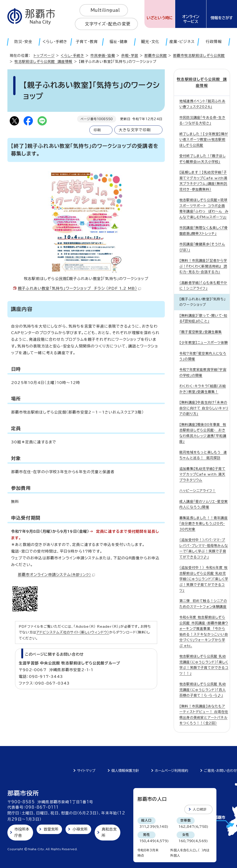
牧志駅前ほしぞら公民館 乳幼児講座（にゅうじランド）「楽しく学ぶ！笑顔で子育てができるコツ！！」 (204, 665)
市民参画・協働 (103, 56)
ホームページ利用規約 (172, 771)
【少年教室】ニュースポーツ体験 (204, 343)
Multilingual (105, 10)
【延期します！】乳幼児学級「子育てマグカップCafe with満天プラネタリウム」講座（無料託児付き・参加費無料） (203, 181)
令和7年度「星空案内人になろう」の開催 (203, 356)
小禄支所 (80, 829)
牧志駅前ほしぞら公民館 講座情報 (43, 62)
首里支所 (51, 829)
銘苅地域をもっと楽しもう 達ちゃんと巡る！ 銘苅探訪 (203, 455)
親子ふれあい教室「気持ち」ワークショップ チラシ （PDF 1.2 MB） (79, 288)
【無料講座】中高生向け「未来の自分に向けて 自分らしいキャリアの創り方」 (204, 408)
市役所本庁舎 (22, 832)
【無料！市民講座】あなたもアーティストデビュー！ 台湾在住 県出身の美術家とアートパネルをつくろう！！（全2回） (204, 715)
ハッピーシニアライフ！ (198, 491)
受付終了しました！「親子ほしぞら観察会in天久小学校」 (203, 159)
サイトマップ (86, 771)
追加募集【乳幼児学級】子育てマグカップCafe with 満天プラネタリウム (202, 474)
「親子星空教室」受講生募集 (201, 332)
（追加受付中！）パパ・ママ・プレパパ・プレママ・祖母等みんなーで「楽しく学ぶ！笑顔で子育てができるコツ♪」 (204, 548)
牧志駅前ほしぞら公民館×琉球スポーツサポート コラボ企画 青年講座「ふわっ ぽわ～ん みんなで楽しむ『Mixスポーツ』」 (204, 208)
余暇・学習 (130, 56)
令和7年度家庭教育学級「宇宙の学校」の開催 (203, 372)
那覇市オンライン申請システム (56, 575)
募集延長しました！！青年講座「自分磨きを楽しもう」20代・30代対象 (204, 523)
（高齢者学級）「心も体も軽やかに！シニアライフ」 (203, 285)
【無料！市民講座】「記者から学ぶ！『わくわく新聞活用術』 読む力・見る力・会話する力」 (203, 266)
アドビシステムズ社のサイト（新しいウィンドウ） (73, 632)
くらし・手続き (72, 56)
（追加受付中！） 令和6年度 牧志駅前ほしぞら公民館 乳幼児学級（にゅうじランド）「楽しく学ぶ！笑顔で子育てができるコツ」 (204, 579)
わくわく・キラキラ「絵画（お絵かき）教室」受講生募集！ (203, 389)
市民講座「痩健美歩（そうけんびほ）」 (202, 247)
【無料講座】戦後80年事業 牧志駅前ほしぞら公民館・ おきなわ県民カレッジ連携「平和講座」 (203, 433)
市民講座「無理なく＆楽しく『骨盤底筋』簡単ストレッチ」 (203, 230)
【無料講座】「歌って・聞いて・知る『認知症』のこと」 (203, 318)
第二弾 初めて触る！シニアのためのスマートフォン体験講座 (203, 604)
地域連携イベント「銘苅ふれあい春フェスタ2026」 (202, 104)
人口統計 (200, 809)
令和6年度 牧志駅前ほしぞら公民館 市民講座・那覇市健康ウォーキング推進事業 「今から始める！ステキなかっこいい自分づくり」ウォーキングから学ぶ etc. (204, 631)
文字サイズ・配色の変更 (108, 24)
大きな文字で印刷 (135, 130)
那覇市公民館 (156, 56)
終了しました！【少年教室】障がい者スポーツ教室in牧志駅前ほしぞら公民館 (204, 140)
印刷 (97, 130)
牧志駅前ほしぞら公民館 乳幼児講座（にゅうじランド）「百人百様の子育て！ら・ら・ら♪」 (203, 690)
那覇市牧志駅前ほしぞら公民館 (199, 56)
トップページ (44, 56)
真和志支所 (109, 832)
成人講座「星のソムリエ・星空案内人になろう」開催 (204, 504)
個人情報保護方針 (125, 771)
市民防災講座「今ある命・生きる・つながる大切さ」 (202, 120)
